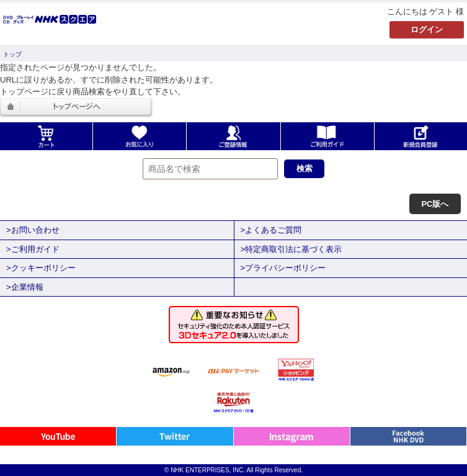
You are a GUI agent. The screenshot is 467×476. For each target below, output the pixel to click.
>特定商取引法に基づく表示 (291, 249)
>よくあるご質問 (271, 230)
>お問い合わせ (33, 230)
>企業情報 (25, 287)
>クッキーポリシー (41, 268)
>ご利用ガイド (33, 249)
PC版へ (435, 204)
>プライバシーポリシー (283, 268)
